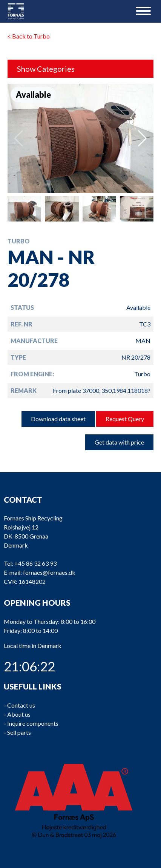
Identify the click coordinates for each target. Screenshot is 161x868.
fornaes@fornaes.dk (49, 573)
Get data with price (119, 442)
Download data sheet (58, 419)
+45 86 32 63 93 (35, 564)
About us (19, 714)
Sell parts (19, 732)
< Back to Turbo (29, 36)
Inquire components (33, 723)
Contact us (21, 705)
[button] (142, 139)
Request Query (125, 419)
